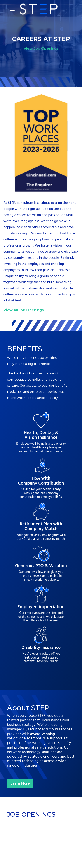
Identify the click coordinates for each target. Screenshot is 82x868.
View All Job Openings (24, 310)
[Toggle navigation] (12, 9)
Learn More (20, 783)
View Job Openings (41, 49)
